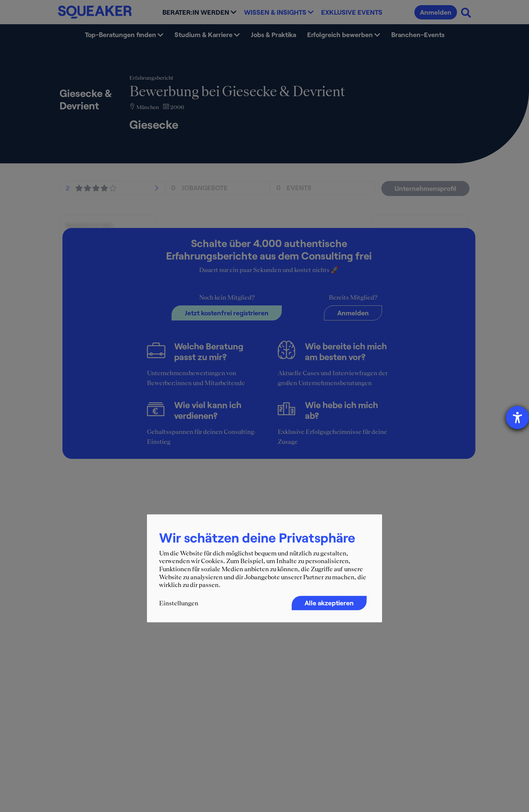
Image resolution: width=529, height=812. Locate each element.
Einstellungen (179, 603)
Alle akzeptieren (329, 603)
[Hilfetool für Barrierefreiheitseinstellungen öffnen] (517, 418)
